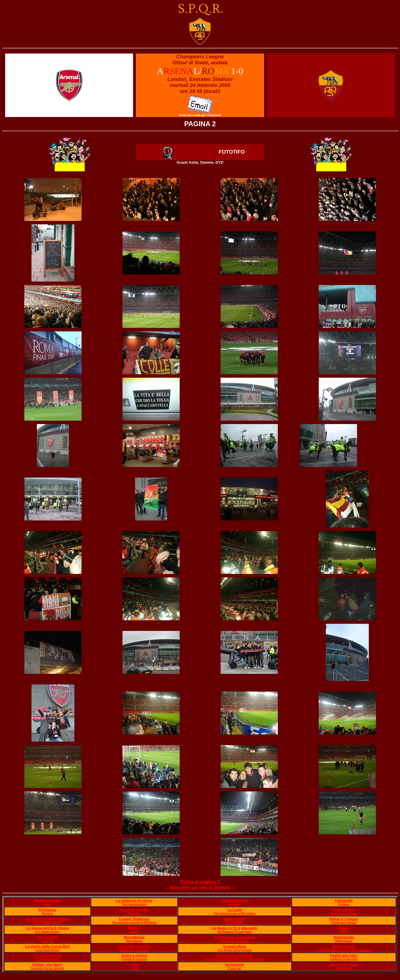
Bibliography (344, 941)
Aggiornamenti (235, 901)
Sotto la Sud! (344, 946)
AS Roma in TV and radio (234, 932)
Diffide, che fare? (47, 965)
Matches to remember (134, 950)
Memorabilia (235, 919)
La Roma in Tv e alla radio (235, 928)
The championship (134, 904)
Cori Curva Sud (47, 956)
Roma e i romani (344, 919)
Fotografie (344, 901)
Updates (234, 904)
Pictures (344, 904)
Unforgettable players (47, 923)
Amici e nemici (134, 956)
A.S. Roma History (47, 932)
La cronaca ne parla (235, 956)
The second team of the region (234, 913)
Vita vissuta (47, 937)
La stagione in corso (134, 901)
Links (134, 965)
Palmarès (134, 913)
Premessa (47, 910)
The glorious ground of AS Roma (134, 923)
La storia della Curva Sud (47, 946)
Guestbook (344, 968)
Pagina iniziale (47, 901)
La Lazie (234, 910)
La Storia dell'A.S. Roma (47, 928)
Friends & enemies (134, 959)
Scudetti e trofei (134, 910)
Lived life (47, 941)
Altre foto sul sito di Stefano (200, 887)
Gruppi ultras (235, 946)
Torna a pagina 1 (200, 882)
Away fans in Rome (344, 913)
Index (47, 904)
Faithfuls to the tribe (344, 959)
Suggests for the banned (47, 968)
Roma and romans (344, 923)
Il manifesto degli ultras (234, 937)
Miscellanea (134, 937)
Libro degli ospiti (344, 965)
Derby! (134, 928)
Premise (47, 913)
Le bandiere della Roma (47, 919)
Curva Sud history (47, 950)
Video (344, 928)
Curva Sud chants (47, 959)
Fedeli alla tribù (344, 956)
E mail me (234, 968)
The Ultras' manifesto (234, 941)
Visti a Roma (344, 910)
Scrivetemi (235, 965)
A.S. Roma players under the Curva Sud (344, 950)
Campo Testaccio (134, 919)
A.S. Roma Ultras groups (235, 950)
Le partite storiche (134, 946)
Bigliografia (344, 937)
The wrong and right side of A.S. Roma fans (234, 959)
